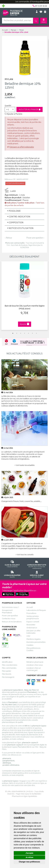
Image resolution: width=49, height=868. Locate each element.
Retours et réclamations (12, 622)
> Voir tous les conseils (25, 555)
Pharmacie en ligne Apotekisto (24, 797)
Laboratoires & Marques (36, 611)
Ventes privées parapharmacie (33, 618)
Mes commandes (9, 668)
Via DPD (12, 574)
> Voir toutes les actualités (25, 465)
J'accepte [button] (29, 853)
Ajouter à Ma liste (13, 114)
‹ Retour (8, 238)
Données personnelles (36, 643)
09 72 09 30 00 (37, 574)
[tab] (24, 211)
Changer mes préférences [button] (29, 862)
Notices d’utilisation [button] (20, 228)
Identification (7, 662)
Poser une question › (35, 238)
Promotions (31, 614)
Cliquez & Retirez (12, 563)
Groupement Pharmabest (7, 612)
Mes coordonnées (10, 665)
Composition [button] (15, 223)
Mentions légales (34, 640)
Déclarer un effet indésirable (22, 147)
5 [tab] (28, 333)
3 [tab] (21, 333)
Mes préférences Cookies (33, 650)
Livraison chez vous (35, 665)
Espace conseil (33, 622)
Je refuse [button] (29, 857)
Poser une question (10, 616)
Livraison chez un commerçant (34, 670)
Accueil (5, 30)
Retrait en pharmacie (35, 662)
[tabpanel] (24, 296)
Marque (14, 30)
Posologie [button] (14, 211)
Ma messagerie (8, 678)
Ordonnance (32, 628)
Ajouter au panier (30, 110)
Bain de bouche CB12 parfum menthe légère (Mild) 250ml (25, 308)
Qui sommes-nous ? (10, 608)
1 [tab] (13, 333)
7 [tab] (36, 333)
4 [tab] (25, 333)
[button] (10, 109)
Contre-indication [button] (18, 217)
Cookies (30, 646)
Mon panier (7, 671)
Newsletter (31, 625)
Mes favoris (7, 674)
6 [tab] (32, 333)
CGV (28, 636)
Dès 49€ (37, 564)
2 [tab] (17, 333)
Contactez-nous (9, 619)
